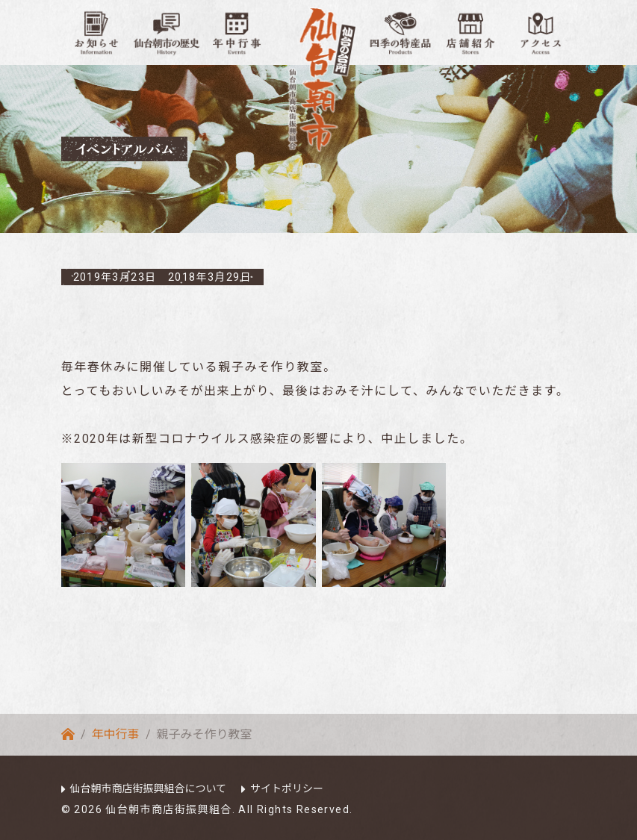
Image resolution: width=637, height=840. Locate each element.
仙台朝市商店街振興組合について (149, 788)
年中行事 (116, 734)
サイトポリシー (287, 788)
